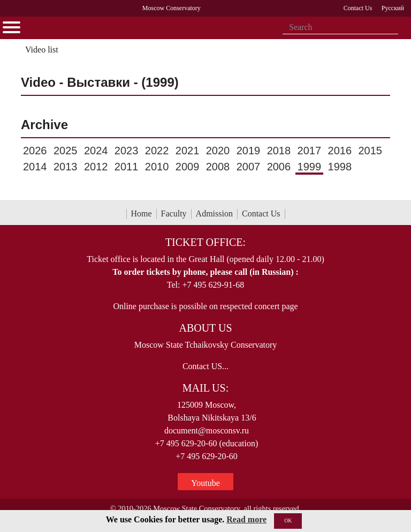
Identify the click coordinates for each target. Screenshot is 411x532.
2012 (96, 167)
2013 (66, 167)
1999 (310, 167)
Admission (214, 213)
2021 (188, 151)
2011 (127, 167)
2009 (188, 167)
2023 (127, 151)
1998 (340, 167)
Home (142, 213)
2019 (249, 151)
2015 (370, 151)
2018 (279, 151)
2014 (35, 167)
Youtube (205, 483)
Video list (42, 50)
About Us (205, 328)
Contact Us (261, 213)
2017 (310, 151)
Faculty (174, 213)
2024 (96, 151)
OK (288, 520)
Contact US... (205, 366)
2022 (157, 151)
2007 (249, 167)
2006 (279, 167)
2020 (218, 151)
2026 (35, 151)
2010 (157, 167)
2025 (66, 151)
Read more (246, 519)
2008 (218, 167)
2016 (340, 151)
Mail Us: (205, 388)
